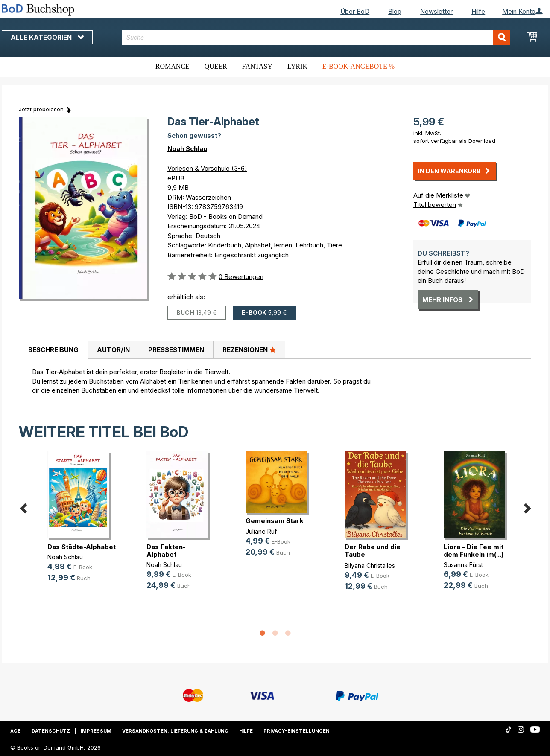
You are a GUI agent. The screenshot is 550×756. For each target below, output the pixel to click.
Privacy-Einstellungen (297, 731)
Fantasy (257, 66)
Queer (216, 66)
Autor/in (113, 350)
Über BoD (355, 11)
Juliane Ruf (261, 531)
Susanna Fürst (463, 565)
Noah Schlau (187, 149)
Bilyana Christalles (370, 566)
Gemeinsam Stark (275, 521)
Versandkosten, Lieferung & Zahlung (175, 731)
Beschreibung (53, 350)
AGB (16, 731)
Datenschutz (51, 731)
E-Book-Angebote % (358, 66)
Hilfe (478, 11)
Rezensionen (249, 349)
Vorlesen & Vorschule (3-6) (207, 168)
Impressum (96, 731)
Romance (173, 66)
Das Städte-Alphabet (82, 547)
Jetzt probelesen (41, 109)
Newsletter (436, 11)
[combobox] (316, 37)
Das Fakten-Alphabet (166, 551)
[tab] (53, 350)
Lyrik (297, 66)
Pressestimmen (176, 350)
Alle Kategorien (47, 37)
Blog (395, 11)
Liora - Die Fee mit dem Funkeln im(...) (474, 551)
